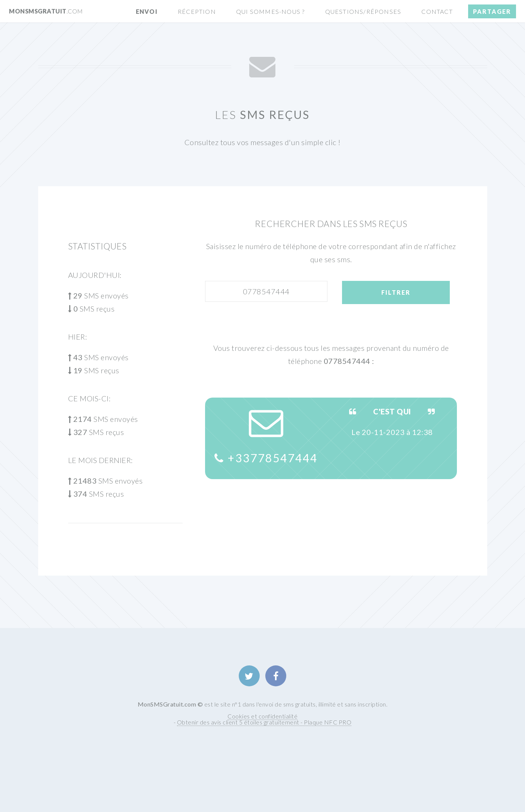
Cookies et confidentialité (262, 716)
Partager (492, 11)
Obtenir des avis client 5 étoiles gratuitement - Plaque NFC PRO (264, 722)
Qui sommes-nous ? (270, 11)
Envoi (147, 11)
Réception (197, 11)
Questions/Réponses (363, 11)
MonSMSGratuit (46, 11)
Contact (437, 11)
